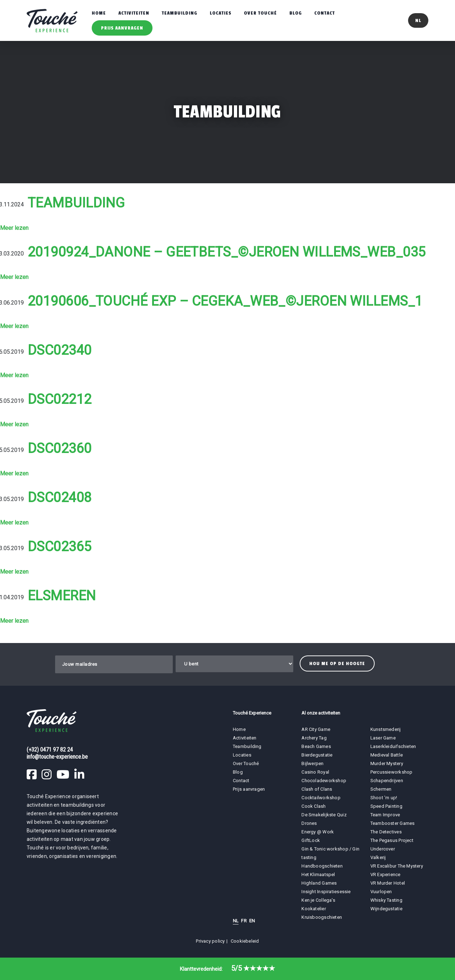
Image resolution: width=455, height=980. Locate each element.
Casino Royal (315, 772)
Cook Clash (314, 806)
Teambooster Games (393, 823)
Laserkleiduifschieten (393, 746)
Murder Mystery (387, 763)
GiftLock (311, 840)
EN (252, 921)
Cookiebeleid (245, 941)
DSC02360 (60, 448)
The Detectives (386, 832)
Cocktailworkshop (321, 798)
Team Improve (385, 815)
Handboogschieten (322, 866)
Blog (296, 13)
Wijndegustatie (386, 909)
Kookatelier (314, 909)
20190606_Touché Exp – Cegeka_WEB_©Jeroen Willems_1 (225, 301)
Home (99, 13)
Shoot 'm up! (384, 798)
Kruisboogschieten (322, 917)
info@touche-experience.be (57, 757)
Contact (325, 13)
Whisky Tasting (386, 900)
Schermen (381, 789)
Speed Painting (386, 806)
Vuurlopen (381, 892)
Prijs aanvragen (122, 28)
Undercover (383, 849)
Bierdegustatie (317, 755)
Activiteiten (134, 13)
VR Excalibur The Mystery (397, 866)
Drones (309, 823)
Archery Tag (314, 738)
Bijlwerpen (312, 763)
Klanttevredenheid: (227, 969)
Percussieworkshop (392, 772)
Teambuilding (180, 13)
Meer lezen (14, 228)
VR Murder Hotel (388, 883)
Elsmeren (62, 596)
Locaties (221, 13)
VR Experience (386, 874)
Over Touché (260, 13)
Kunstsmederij (386, 729)
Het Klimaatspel (318, 874)
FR (244, 921)
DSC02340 (60, 350)
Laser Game (383, 738)
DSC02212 (60, 399)
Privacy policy (210, 941)
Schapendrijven (387, 781)
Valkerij (378, 857)
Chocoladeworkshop (324, 781)
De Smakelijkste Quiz (324, 815)
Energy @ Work (318, 832)
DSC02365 (60, 547)
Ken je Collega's (318, 900)
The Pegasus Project (392, 840)
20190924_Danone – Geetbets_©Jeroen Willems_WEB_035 (227, 252)
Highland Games (319, 883)
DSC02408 (60, 497)
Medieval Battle (387, 755)
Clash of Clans (317, 789)
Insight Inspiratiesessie (326, 892)
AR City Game (316, 729)
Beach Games (316, 746)
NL (236, 921)
